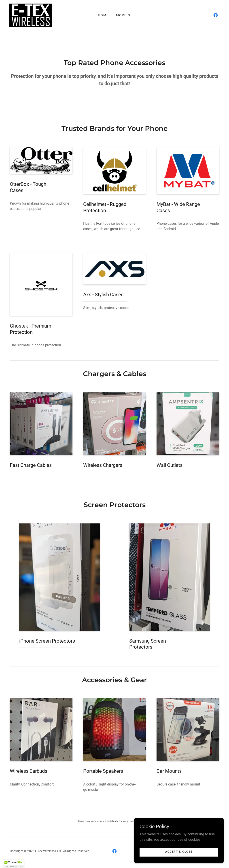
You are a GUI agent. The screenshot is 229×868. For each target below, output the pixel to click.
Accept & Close (179, 861)
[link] (31, 15)
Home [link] (103, 15)
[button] (124, 15)
